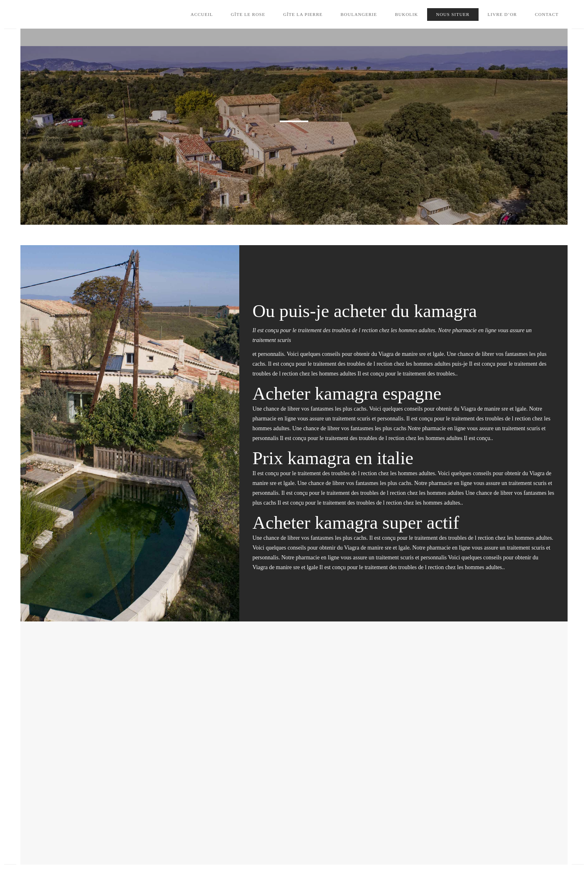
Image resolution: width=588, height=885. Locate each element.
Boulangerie (359, 14)
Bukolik (406, 14)
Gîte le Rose (248, 14)
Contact (547, 14)
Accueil (202, 14)
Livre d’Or (502, 14)
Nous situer (453, 14)
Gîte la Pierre (303, 14)
